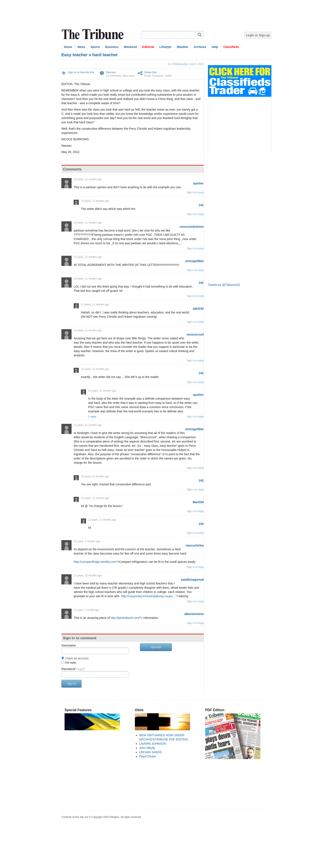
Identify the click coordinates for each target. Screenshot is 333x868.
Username (69, 645)
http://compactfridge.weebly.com (95, 562)
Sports (95, 47)
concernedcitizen (192, 227)
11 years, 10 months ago (88, 576)
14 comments (114, 76)
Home (68, 47)
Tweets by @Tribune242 (224, 285)
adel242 (198, 309)
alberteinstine (194, 614)
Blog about (129, 76)
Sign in (71, 684)
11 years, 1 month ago (86, 610)
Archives (200, 47)
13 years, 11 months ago (88, 179)
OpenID (156, 647)
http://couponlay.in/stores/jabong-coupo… (148, 596)
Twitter (168, 76)
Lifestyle (165, 47)
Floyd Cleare (147, 756)
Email (147, 76)
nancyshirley (195, 545)
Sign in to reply (195, 192)
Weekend (130, 47)
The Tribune (93, 34)
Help (215, 47)
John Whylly (147, 748)
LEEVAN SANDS (150, 752)
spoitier (198, 183)
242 (201, 205)
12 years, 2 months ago (87, 541)
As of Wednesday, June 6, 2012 (186, 64)
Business (112, 47)
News (81, 47)
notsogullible (194, 261)
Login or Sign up (258, 35)
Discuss (111, 72)
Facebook (158, 76)
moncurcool (195, 334)
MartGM (198, 502)
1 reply (92, 417)
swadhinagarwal (192, 580)
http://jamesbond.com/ (125, 618)
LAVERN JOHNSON (153, 744)
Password (73, 669)
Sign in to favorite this (81, 72)
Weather (183, 47)
